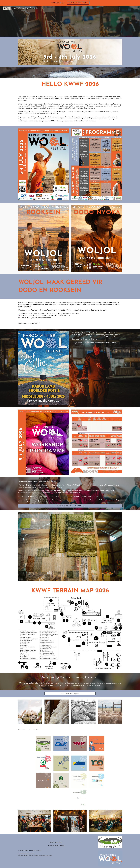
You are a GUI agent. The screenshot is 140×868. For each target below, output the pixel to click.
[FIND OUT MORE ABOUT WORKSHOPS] (70, 506)
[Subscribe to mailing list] (70, 694)
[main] (70, 84)
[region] (70, 3)
